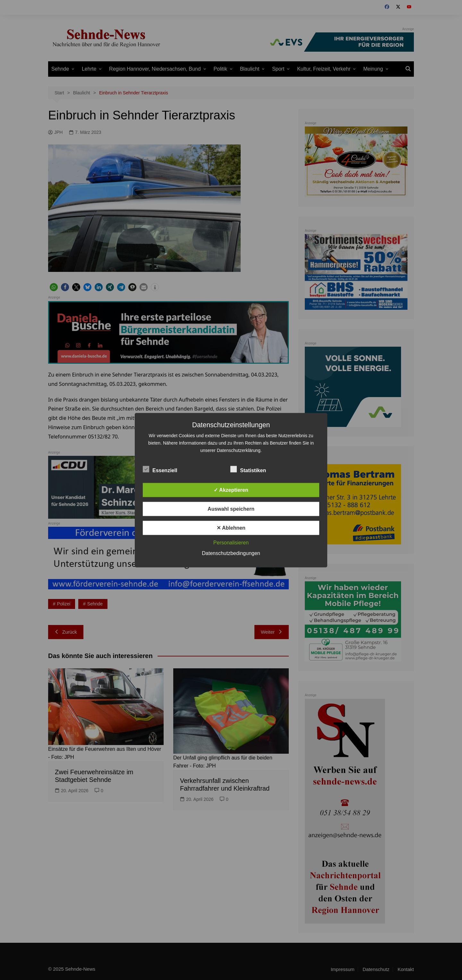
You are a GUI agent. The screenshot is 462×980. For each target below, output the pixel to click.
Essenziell (160, 469)
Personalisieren (231, 542)
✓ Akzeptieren (231, 490)
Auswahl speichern (231, 509)
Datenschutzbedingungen (231, 553)
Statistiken (248, 469)
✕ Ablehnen (231, 528)
